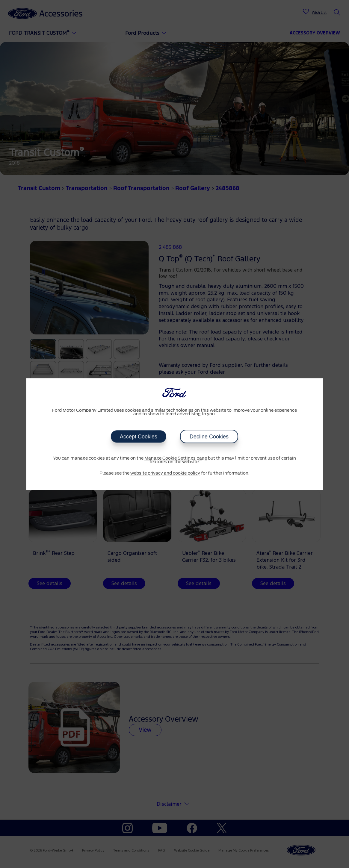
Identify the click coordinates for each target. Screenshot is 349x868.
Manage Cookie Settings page (176, 458)
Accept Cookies (139, 437)
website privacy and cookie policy (165, 473)
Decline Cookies (209, 437)
